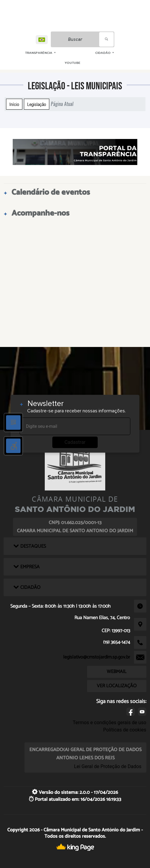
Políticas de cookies (125, 730)
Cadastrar (75, 442)
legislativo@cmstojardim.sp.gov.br (97, 657)
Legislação (37, 104)
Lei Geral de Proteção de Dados (108, 766)
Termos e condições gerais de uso (110, 723)
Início (14, 104)
